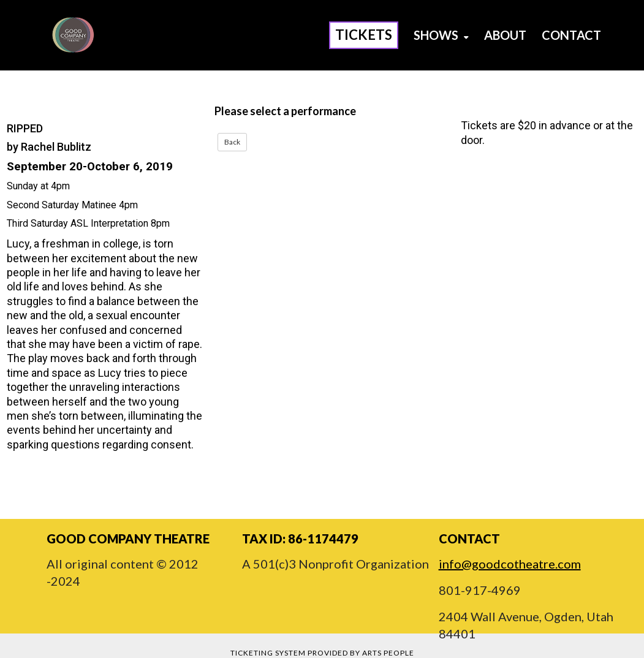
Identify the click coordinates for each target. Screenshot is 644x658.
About (505, 35)
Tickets (364, 35)
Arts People (388, 653)
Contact (571, 35)
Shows (441, 35)
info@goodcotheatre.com (510, 564)
